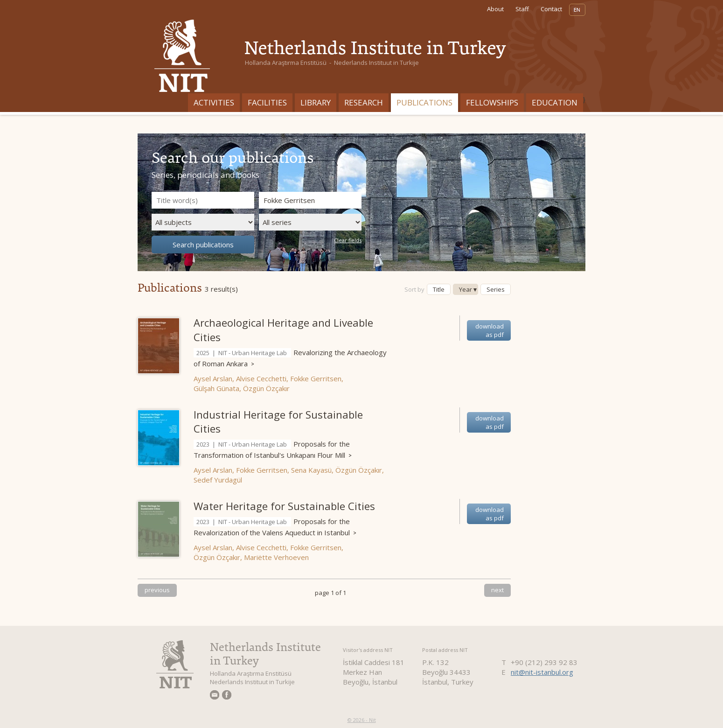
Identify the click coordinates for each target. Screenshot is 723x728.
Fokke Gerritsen (316, 378)
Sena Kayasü (311, 470)
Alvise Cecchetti (261, 378)
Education (555, 102)
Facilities (267, 102)
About (495, 9)
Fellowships (492, 102)
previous (157, 590)
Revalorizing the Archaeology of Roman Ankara (290, 358)
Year (466, 289)
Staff (522, 9)
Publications (424, 102)
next (497, 590)
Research (364, 102)
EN (577, 10)
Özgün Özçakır (266, 388)
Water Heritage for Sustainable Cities (284, 506)
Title (439, 289)
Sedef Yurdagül (218, 480)
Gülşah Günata (216, 388)
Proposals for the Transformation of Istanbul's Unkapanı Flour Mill (273, 449)
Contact (551, 9)
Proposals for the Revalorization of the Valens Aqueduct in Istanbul (275, 527)
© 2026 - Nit (362, 720)
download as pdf (490, 330)
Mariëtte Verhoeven (276, 557)
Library (316, 102)
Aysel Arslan (213, 378)
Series (496, 289)
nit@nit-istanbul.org (542, 672)
